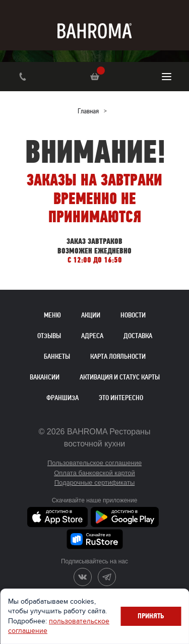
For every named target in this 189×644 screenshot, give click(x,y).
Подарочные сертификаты (94, 482)
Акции (91, 315)
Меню (52, 315)
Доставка (138, 336)
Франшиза (62, 398)
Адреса (92, 336)
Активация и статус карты (120, 377)
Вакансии (45, 377)
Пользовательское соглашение (94, 463)
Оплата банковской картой (94, 473)
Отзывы (49, 336)
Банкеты (57, 357)
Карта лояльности (118, 357)
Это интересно (121, 398)
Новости (133, 315)
